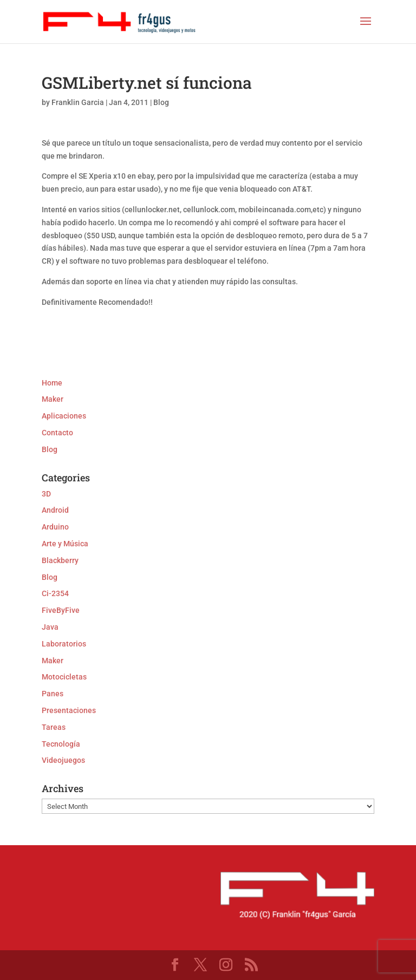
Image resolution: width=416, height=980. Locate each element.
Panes (53, 694)
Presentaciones (69, 710)
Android (55, 510)
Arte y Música (65, 544)
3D (46, 494)
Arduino (55, 527)
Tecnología (61, 744)
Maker (53, 399)
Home (52, 383)
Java (50, 627)
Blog (161, 102)
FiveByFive (61, 610)
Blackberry (60, 560)
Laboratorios (64, 644)
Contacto (57, 433)
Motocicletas (64, 677)
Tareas (54, 727)
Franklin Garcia (78, 102)
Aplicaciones (64, 416)
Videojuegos (63, 760)
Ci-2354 (55, 593)
